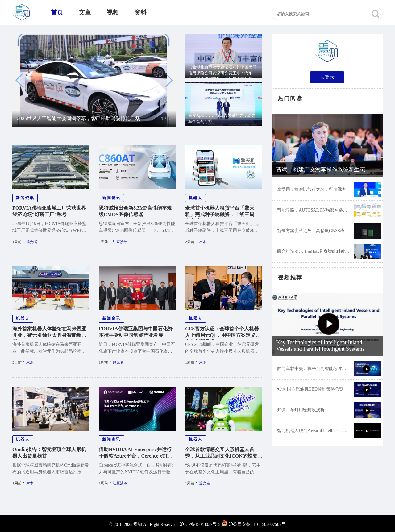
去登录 (327, 77)
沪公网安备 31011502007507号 (253, 524)
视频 (113, 12)
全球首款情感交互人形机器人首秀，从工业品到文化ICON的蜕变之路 (224, 456)
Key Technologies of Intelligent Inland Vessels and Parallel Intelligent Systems (320, 346)
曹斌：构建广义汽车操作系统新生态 (321, 170)
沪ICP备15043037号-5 (200, 524)
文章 (85, 12)
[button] (20, 80)
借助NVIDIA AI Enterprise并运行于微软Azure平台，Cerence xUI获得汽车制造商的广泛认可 (136, 456)
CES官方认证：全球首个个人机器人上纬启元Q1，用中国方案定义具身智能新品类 (223, 335)
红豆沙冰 (120, 242)
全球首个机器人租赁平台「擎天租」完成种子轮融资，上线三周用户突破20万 (222, 214)
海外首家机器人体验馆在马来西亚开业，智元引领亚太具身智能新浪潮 (49, 335)
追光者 (32, 242)
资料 (140, 12)
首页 (57, 12)
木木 (203, 242)
